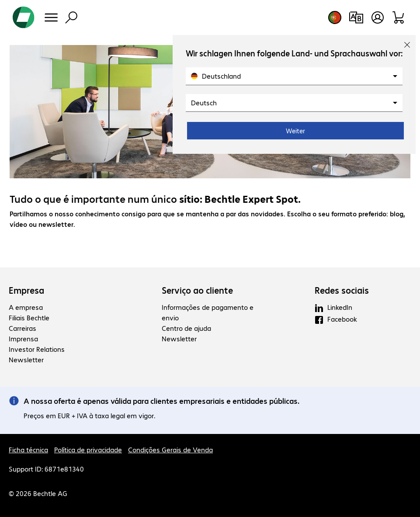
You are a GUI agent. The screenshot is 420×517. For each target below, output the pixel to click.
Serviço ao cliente (197, 290)
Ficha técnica (28, 449)
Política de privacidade (88, 449)
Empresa (26, 290)
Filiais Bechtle (29, 317)
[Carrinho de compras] (399, 17)
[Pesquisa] (71, 17)
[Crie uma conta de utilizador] (378, 17)
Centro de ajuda (186, 328)
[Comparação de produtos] (356, 17)
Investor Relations (37, 349)
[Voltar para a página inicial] (24, 17)
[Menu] (51, 17)
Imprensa (23, 338)
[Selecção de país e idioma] (335, 17)
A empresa (26, 307)
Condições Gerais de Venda (170, 449)
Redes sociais (342, 290)
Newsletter (26, 359)
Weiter (295, 131)
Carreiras (23, 328)
